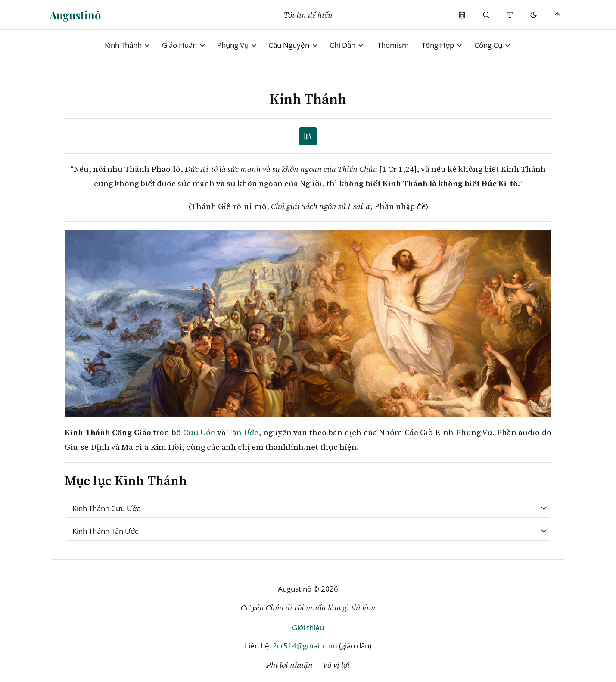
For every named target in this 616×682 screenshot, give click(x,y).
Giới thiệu (308, 628)
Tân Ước (243, 432)
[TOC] (308, 136)
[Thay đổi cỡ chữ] (510, 15)
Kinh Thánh (128, 45)
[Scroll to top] (558, 15)
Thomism (393, 45)
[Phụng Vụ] (462, 15)
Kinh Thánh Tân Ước (105, 531)
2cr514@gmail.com (305, 646)
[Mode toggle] (534, 15)
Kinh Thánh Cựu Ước (106, 508)
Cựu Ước (199, 432)
